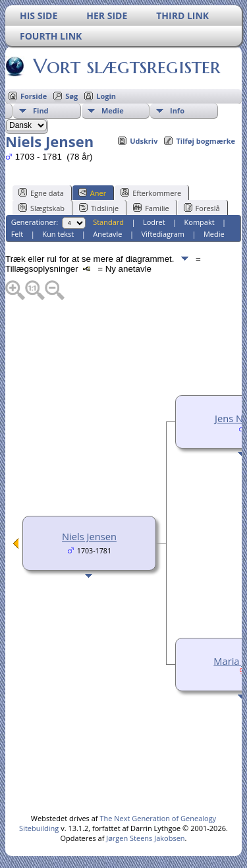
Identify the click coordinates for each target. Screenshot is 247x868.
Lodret (154, 222)
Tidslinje (99, 208)
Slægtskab (41, 208)
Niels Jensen (89, 536)
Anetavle (107, 234)
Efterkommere (151, 193)
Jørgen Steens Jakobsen (145, 838)
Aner (92, 193)
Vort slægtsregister (126, 66)
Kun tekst (58, 234)
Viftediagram (163, 234)
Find (41, 110)
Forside (34, 96)
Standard (108, 222)
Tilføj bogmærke (206, 141)
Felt (17, 234)
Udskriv (144, 141)
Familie (151, 208)
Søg (71, 96)
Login (106, 96)
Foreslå (202, 208)
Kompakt (200, 222)
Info (177, 110)
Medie (113, 110)
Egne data (41, 193)
